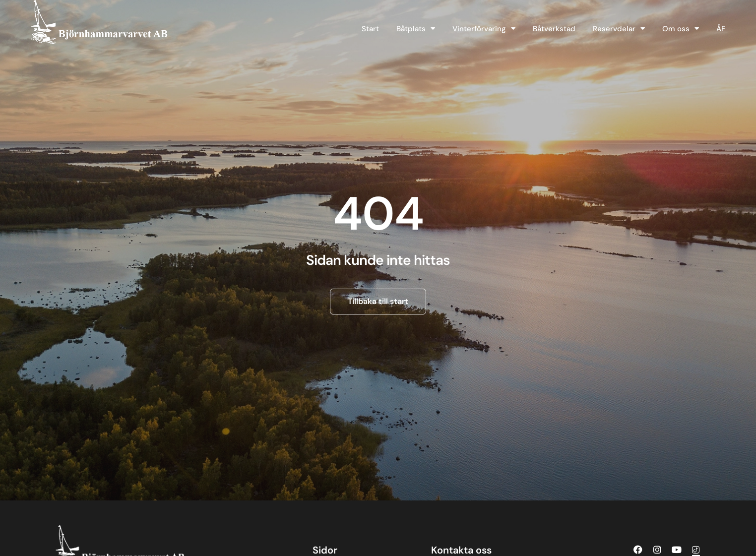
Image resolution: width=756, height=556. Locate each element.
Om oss (681, 29)
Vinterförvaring (484, 29)
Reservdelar (619, 29)
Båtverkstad (554, 29)
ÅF (721, 29)
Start (370, 29)
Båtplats (416, 29)
